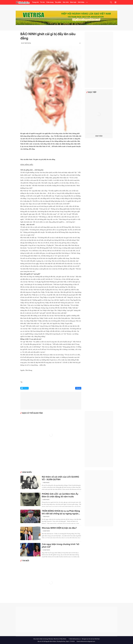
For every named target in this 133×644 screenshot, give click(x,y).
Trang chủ (35, 2)
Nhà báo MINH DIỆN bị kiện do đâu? (59, 528)
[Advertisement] (99, 60)
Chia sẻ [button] (25, 388)
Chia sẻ (78, 388)
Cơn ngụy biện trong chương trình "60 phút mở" (61, 546)
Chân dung (50, 2)
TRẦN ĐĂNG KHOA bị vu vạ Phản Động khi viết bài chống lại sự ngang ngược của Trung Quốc (61, 512)
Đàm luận (73, 2)
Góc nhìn (66, 2)
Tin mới (26, 561)
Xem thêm (99, 136)
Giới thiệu (81, 2)
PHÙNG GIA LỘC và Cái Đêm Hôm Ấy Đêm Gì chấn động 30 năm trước (60, 495)
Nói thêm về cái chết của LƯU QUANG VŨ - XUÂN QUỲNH (60, 478)
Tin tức (42, 2)
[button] (111, 2)
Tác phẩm (58, 2)
